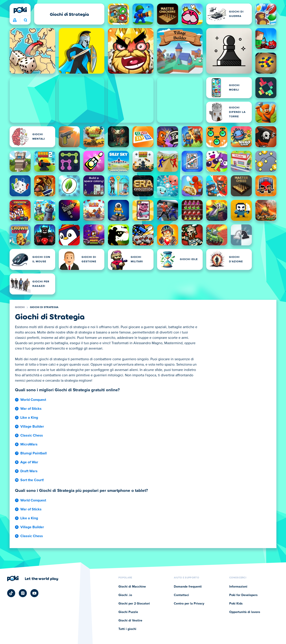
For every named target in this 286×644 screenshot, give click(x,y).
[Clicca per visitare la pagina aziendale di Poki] (33, 578)
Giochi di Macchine (132, 587)
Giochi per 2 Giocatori (134, 604)
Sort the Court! (32, 480)
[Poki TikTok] (11, 593)
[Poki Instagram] (23, 593)
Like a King (29, 418)
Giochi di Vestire (130, 621)
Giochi (20, 307)
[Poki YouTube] (34, 593)
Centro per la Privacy (189, 604)
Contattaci (181, 595)
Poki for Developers (243, 595)
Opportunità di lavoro (245, 612)
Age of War (29, 462)
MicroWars (29, 444)
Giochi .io (125, 595)
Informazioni (238, 587)
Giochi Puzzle (128, 612)
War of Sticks (31, 409)
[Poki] (20, 10)
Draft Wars (29, 471)
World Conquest (33, 400)
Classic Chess (32, 435)
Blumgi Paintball (34, 453)
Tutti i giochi (127, 629)
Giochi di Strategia (44, 307)
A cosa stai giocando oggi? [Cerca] (25, 20)
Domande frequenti (188, 587)
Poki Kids (236, 604)
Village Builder (32, 427)
